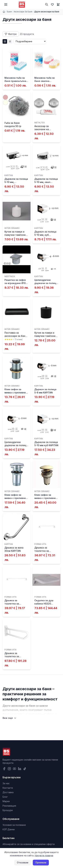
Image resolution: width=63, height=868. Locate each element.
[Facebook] (4, 769)
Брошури (8, 810)
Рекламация (9, 806)
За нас (6, 783)
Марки (6, 801)
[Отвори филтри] (11, 34)
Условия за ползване (14, 825)
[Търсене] (47, 4)
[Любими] (52, 4)
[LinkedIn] (20, 769)
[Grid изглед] (5, 41)
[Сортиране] (30, 41)
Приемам (41, 862)
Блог (5, 797)
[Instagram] (9, 769)
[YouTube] (14, 769)
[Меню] (6, 4)
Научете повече (44, 855)
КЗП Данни (9, 829)
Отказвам (23, 862)
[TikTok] (25, 769)
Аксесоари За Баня (23, 12)
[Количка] (58, 4)
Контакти (8, 788)
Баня (9, 12)
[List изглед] (10, 41)
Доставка (8, 792)
